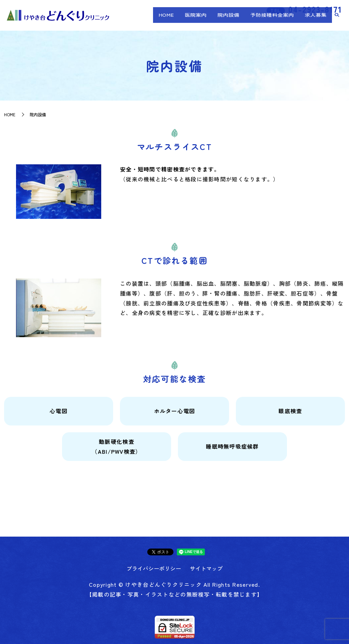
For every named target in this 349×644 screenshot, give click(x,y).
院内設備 (245, 21)
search (337, 21)
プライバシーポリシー (154, 568)
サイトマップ (206, 568)
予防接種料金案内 (282, 21)
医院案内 (218, 21)
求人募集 (319, 21)
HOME (195, 21)
